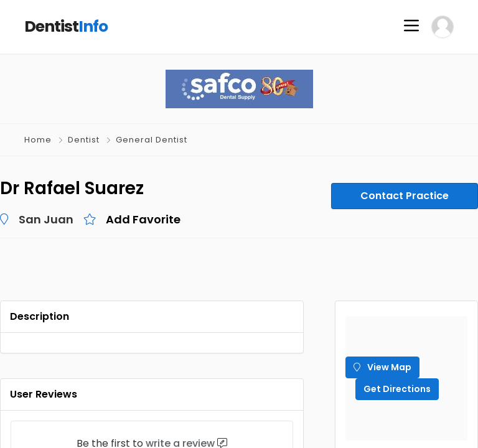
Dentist (84, 140)
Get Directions (397, 389)
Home (38, 140)
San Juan (46, 219)
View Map (382, 367)
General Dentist (152, 140)
